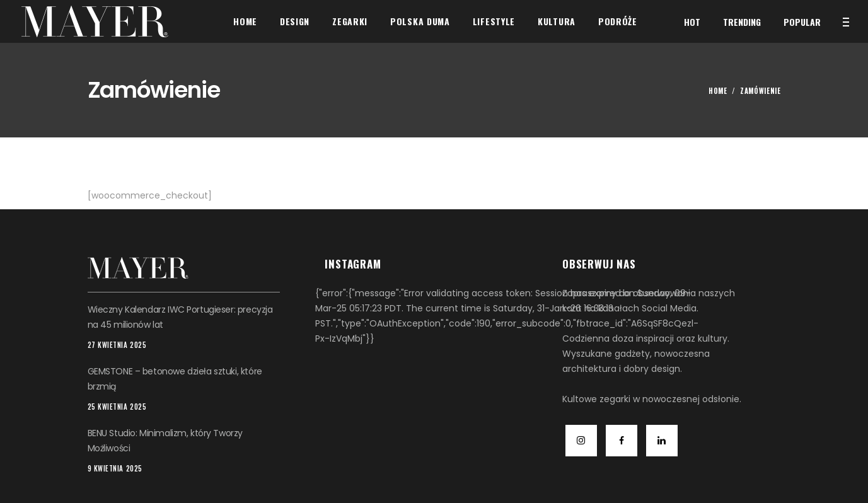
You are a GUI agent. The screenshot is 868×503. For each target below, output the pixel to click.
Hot (692, 22)
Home (718, 91)
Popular (802, 22)
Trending (742, 22)
